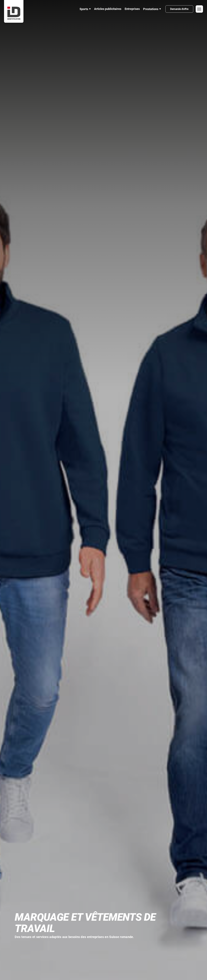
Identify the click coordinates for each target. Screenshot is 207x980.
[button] (85, 9)
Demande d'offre (179, 9)
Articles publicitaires (108, 9)
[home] (14, 11)
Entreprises (132, 9)
